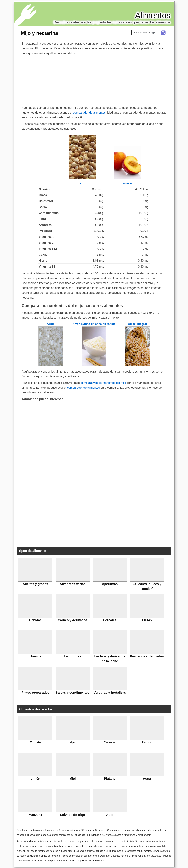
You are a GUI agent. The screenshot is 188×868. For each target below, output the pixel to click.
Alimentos (153, 15)
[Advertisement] (94, 80)
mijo (82, 183)
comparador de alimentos (89, 113)
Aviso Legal (99, 861)
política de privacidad (80, 861)
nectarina (127, 183)
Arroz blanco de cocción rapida (94, 324)
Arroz (51, 324)
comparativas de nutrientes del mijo (103, 383)
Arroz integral (137, 324)
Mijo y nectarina (39, 33)
